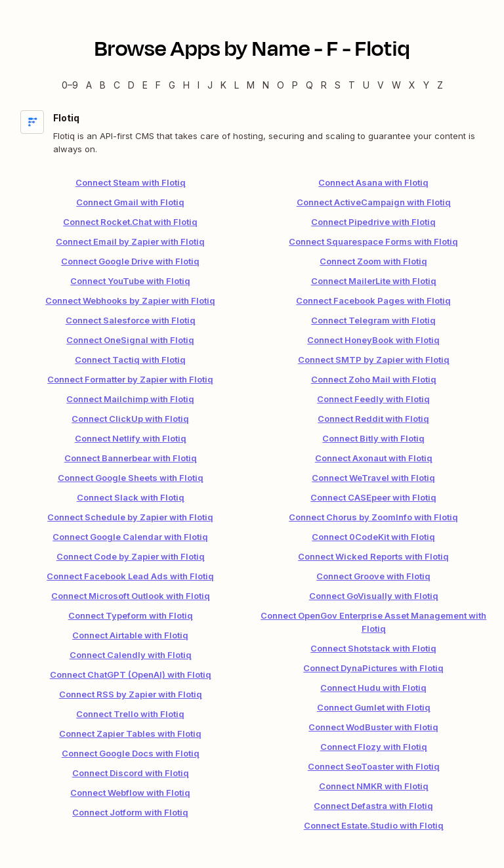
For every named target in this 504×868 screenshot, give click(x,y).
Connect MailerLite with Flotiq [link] (374, 281)
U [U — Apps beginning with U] (366, 85)
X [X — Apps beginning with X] (412, 85)
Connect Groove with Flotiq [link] (373, 576)
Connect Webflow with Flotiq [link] (130, 793)
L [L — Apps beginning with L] (237, 85)
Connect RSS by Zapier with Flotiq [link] (131, 694)
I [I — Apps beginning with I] (199, 85)
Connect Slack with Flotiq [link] (131, 497)
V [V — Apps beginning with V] (381, 85)
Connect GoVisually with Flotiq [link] (374, 596)
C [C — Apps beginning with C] (117, 85)
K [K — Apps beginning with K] (223, 85)
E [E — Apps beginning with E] (145, 85)
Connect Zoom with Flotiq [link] (373, 261)
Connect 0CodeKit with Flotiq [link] (373, 537)
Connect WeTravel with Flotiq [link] (373, 478)
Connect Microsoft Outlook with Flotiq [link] (131, 596)
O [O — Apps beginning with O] (281, 85)
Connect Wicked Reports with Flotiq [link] (373, 556)
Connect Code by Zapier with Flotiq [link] (131, 556)
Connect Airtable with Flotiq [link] (130, 635)
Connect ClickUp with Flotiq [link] (130, 419)
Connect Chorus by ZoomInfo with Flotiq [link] (373, 517)
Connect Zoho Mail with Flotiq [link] (374, 379)
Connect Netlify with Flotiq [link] (131, 438)
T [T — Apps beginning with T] (352, 85)
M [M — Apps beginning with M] (251, 85)
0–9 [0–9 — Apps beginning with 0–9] (70, 85)
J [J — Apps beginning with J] (210, 85)
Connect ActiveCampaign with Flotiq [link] (374, 202)
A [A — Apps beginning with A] (89, 85)
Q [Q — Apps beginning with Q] (309, 85)
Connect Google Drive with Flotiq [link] (130, 261)
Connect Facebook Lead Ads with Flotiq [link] (130, 576)
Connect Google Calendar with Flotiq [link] (130, 537)
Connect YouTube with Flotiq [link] (130, 281)
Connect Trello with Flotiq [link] (130, 714)
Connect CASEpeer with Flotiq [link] (373, 497)
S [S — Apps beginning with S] (338, 85)
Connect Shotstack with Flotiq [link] (373, 648)
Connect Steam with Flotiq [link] (131, 182)
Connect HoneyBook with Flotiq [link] (373, 340)
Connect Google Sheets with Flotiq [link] (131, 478)
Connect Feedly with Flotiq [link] (373, 399)
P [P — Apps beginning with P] (295, 85)
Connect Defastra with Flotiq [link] (373, 806)
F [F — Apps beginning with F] (158, 85)
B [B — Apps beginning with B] (103, 85)
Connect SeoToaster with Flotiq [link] (374, 766)
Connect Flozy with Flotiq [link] (374, 747)
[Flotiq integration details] (252, 133)
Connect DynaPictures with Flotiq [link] (373, 668)
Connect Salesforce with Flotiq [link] (131, 320)
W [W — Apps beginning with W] (396, 85)
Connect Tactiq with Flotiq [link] (130, 360)
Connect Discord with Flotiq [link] (131, 773)
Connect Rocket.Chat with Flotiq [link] (130, 222)
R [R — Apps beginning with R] (324, 85)
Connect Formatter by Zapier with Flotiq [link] (130, 379)
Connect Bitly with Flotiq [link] (373, 438)
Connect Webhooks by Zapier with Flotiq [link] (130, 300)
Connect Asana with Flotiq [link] (373, 182)
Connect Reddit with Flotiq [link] (373, 419)
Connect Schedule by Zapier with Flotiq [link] (130, 517)
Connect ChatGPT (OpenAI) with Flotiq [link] (131, 674)
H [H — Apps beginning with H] (186, 85)
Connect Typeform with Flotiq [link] (131, 615)
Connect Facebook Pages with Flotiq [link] (373, 300)
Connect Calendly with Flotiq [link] (131, 655)
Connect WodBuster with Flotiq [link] (373, 727)
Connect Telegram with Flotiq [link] (373, 320)
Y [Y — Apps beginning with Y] (426, 85)
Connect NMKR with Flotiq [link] (374, 786)
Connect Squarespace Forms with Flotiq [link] (373, 241)
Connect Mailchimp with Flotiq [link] (130, 399)
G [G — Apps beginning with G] (172, 85)
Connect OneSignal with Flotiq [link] (130, 340)
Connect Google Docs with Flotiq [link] (131, 753)
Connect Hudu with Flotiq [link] (373, 688)
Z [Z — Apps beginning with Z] (440, 85)
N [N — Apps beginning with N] (266, 85)
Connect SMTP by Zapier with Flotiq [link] (374, 360)
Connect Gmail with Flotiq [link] (130, 202)
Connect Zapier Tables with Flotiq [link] (130, 734)
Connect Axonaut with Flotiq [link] (374, 458)
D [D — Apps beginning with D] (131, 85)
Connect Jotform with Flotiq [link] (130, 812)
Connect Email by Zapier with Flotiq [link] (130, 241)
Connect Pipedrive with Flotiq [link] (373, 222)
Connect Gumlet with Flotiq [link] (374, 707)
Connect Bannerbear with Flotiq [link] (131, 458)
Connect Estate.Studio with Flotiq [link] (374, 825)
